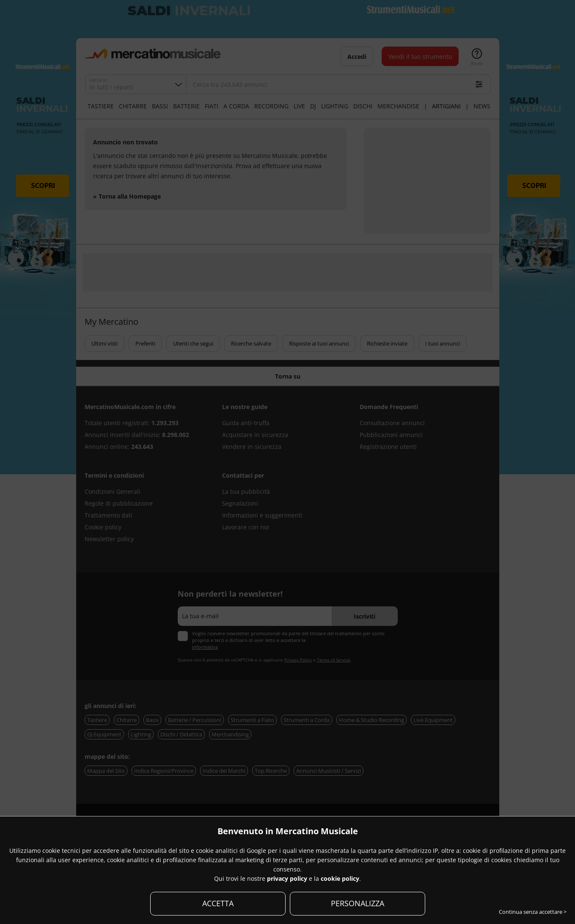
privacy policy (287, 878)
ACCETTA (218, 903)
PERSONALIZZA (358, 903)
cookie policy (340, 878)
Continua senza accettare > (533, 912)
